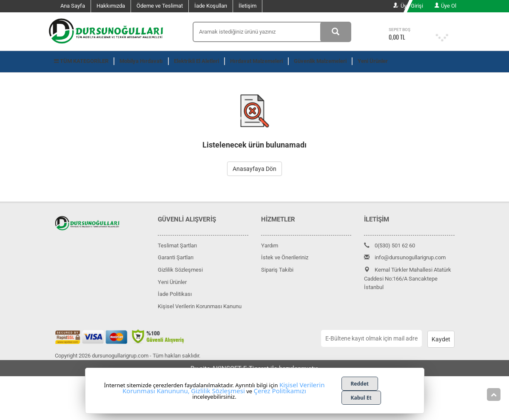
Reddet (360, 384)
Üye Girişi (408, 6)
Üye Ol (445, 6)
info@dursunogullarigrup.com (405, 257)
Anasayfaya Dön (254, 169)
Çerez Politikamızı (280, 391)
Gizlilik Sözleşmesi (180, 270)
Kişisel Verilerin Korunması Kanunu (200, 306)
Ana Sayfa (73, 6)
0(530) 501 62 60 (390, 245)
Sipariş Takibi (277, 270)
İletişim (247, 6)
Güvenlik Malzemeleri (320, 61)
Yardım (270, 245)
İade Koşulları (211, 6)
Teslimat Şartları (177, 245)
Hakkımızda (111, 6)
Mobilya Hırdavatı (141, 61)
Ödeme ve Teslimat (160, 6)
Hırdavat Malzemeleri (256, 61)
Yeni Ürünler (373, 61)
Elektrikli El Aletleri (196, 61)
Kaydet (441, 339)
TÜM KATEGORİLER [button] (81, 61)
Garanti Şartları (176, 257)
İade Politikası (175, 294)
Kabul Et (361, 398)
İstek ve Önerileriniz (285, 257)
